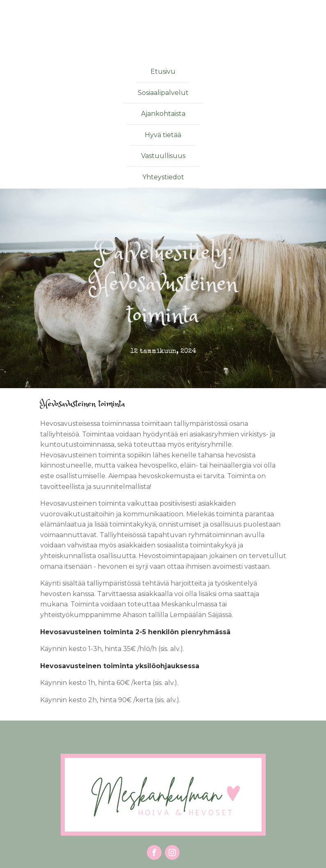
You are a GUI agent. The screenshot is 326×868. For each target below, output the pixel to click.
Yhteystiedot (163, 177)
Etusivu (163, 71)
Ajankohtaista (163, 114)
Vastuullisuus (163, 156)
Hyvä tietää (163, 135)
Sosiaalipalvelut (163, 93)
